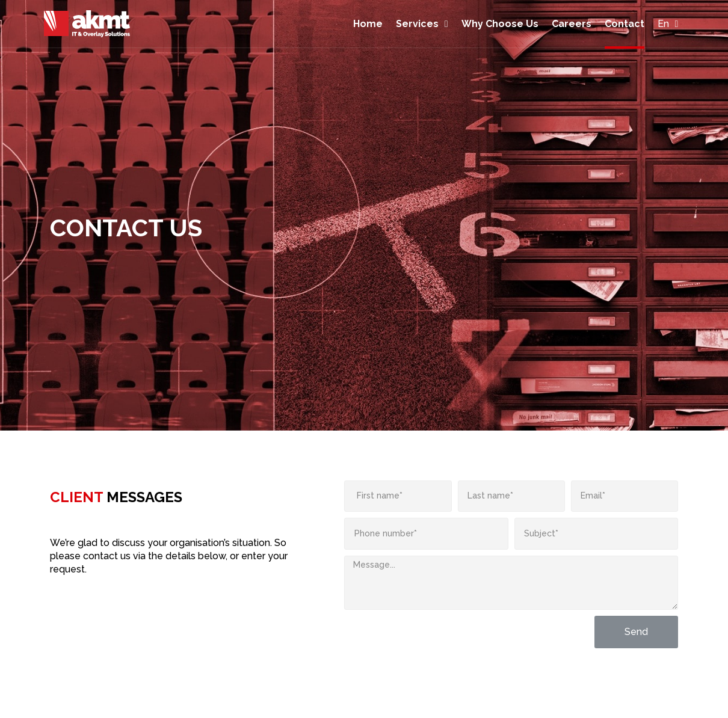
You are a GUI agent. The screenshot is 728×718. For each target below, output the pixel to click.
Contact (625, 24)
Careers (572, 24)
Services (422, 24)
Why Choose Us (500, 24)
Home (368, 24)
